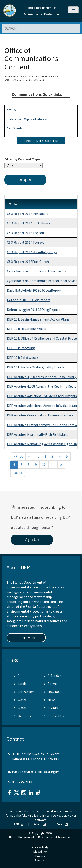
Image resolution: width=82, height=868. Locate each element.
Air (18, 676)
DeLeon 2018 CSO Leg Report (29, 300)
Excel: (62, 824)
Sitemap (40, 860)
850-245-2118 (22, 782)
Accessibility (40, 847)
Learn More (26, 638)
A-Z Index (53, 676)
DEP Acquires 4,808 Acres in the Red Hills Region (43, 386)
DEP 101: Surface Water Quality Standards (38, 367)
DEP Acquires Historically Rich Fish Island (38, 434)
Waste (20, 700)
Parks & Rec (24, 692)
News (50, 700)
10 (44, 464)
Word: (40, 824)
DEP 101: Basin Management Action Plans (38, 319)
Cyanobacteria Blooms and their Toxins (36, 271)
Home (9, 76)
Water (20, 708)
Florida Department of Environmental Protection (40, 837)
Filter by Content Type (22, 159)
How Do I (52, 692)
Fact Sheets (15, 128)
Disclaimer (40, 852)
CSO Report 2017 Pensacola (28, 214)
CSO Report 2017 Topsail (25, 233)
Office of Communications (41, 76)
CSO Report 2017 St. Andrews (29, 223)
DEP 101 (12, 110)
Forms (51, 684)
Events (51, 708)
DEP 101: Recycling (21, 348)
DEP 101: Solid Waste (23, 358)
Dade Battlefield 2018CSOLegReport (34, 290)
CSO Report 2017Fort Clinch (28, 262)
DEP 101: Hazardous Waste (27, 329)
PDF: (18, 824)
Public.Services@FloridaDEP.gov (35, 772)
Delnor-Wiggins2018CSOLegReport (33, 310)
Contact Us (54, 716)
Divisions (19, 76)
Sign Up (32, 540)
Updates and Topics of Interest (27, 119)
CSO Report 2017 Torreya (26, 242)
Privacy (40, 856)
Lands (20, 684)
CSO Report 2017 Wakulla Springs (32, 252)
